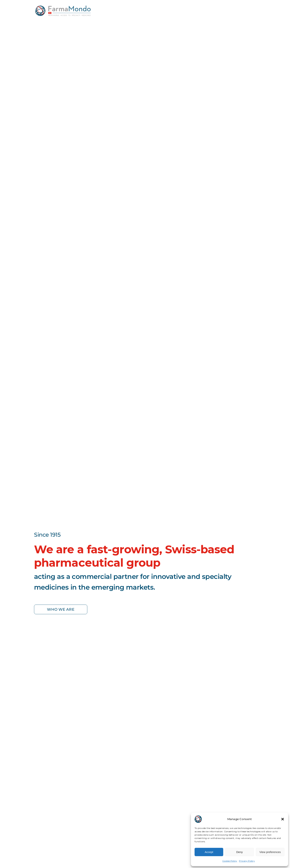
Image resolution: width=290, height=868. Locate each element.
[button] (283, 819)
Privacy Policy (247, 861)
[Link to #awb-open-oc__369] (253, 9)
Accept (209, 852)
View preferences (270, 852)
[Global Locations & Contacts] (222, 9)
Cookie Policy (230, 861)
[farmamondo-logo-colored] (63, 7)
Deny (239, 852)
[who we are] (61, 609)
